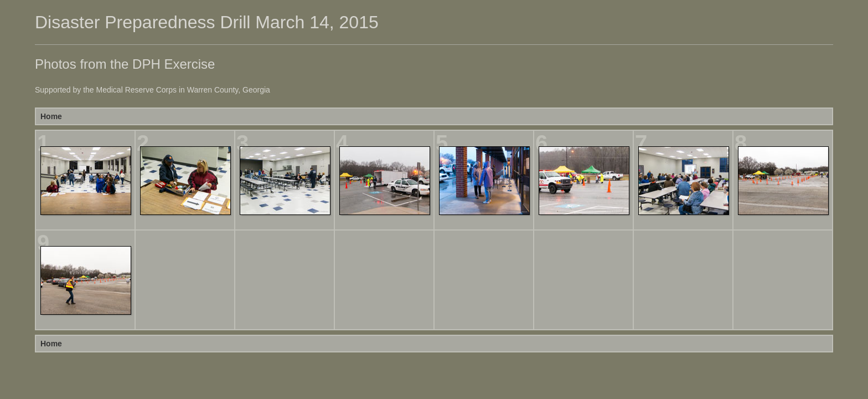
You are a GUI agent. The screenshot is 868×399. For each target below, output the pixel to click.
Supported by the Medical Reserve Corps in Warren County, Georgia (153, 90)
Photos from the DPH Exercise (125, 64)
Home (51, 116)
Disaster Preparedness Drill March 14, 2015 (207, 22)
